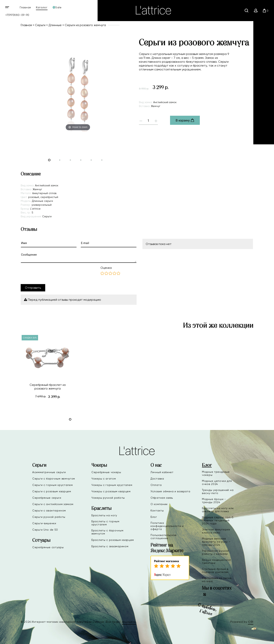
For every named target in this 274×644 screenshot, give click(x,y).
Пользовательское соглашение (164, 537)
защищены (129, 622)
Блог (154, 517)
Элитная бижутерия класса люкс (216, 531)
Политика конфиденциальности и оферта (167, 526)
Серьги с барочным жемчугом (54, 479)
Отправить (33, 288)
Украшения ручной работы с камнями (215, 552)
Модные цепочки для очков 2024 (217, 482)
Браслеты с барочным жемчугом (107, 532)
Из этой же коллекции (218, 326)
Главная (25, 7)
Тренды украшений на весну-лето (218, 492)
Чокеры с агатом (104, 479)
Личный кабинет (162, 472)
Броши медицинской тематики (216, 561)
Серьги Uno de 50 (45, 530)
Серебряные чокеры (106, 472)
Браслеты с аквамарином (110, 546)
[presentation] (50, 273)
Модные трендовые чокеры (216, 473)
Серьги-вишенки (44, 523)
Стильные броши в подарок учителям (215, 570)
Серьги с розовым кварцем (52, 491)
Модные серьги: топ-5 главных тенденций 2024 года (218, 520)
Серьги (40, 25)
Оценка (106, 268)
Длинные (55, 25)
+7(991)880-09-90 (17, 15)
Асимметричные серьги (49, 472)
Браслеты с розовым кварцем (113, 540)
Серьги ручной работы (49, 517)
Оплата (156, 485)
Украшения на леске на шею (217, 580)
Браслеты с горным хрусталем (105, 523)
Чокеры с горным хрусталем (112, 485)
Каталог (42, 7)
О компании (159, 504)
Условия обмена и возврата (170, 491)
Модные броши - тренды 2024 (214, 501)
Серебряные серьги (47, 498)
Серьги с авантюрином (49, 510)
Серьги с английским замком (53, 504)
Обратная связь (162, 498)
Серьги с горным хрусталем (53, 485)
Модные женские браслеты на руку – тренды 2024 (216, 542)
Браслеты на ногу (104, 515)
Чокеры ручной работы (108, 498)
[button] (70, 419)
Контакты (157, 510)
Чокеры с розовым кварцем (111, 491)
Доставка (157, 479)
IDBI (251, 622)
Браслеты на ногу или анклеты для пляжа (218, 510)
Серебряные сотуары (48, 547)
